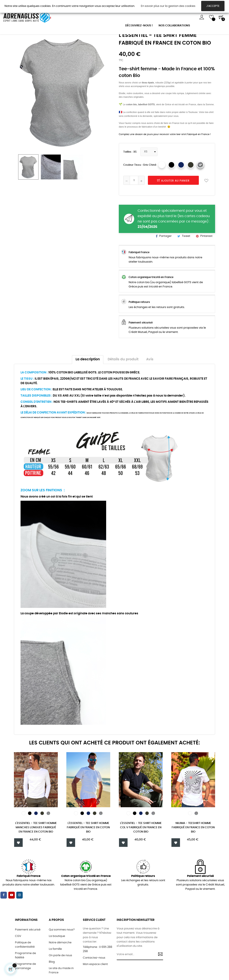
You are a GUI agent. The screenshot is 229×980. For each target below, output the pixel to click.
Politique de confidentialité (25, 970)
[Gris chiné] (200, 189)
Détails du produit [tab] (123, 384)
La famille (55, 975)
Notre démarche (60, 968)
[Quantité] (134, 204)
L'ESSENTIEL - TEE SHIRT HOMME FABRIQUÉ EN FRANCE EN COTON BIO (88, 852)
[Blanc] (162, 189)
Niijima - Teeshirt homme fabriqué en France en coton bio (193, 852)
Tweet (186, 260)
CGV (18, 962)
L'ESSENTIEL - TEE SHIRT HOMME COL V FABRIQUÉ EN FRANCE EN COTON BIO (141, 852)
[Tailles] (149, 176)
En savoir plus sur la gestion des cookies (168, 6)
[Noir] (171, 189)
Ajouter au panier (173, 205)
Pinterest (206, 260)
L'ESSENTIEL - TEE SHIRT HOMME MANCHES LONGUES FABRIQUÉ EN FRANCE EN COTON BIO (36, 852)
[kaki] (191, 189)
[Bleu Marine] (181, 189)
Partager (165, 260)
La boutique (57, 962)
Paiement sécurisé (28, 955)
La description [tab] (88, 384)
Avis (150, 384)
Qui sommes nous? (62, 955)
